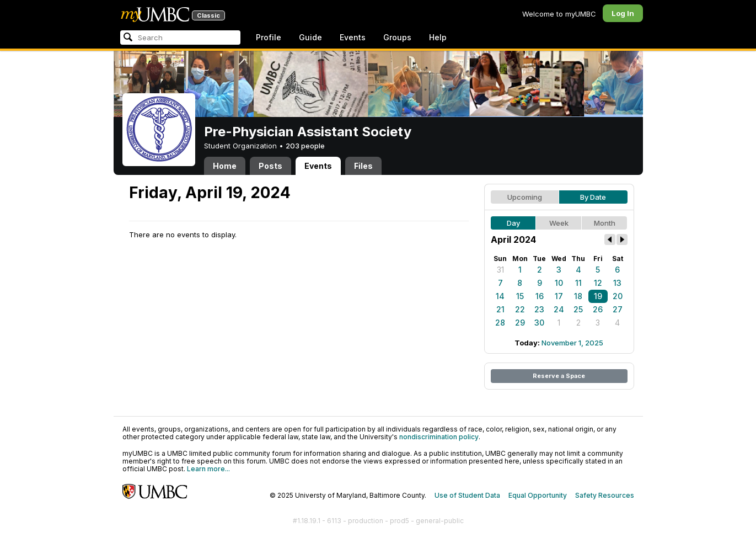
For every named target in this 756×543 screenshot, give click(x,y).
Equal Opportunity (538, 495)
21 (500, 309)
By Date (593, 197)
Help (438, 37)
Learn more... (208, 469)
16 (540, 296)
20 (618, 296)
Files (363, 166)
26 (598, 309)
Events (353, 37)
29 (520, 323)
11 (578, 283)
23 (539, 309)
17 (559, 296)
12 (598, 283)
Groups (397, 37)
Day (513, 223)
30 (539, 323)
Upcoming (525, 197)
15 (520, 296)
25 (578, 309)
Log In (623, 13)
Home (225, 166)
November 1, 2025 (572, 343)
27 (618, 309)
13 (617, 283)
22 (520, 309)
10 (559, 283)
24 (559, 309)
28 (500, 323)
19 (598, 296)
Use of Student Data (467, 495)
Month (605, 223)
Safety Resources (605, 495)
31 (500, 270)
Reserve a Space (559, 376)
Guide (310, 37)
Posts (270, 166)
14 (500, 296)
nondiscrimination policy (439, 437)
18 (578, 296)
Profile (269, 37)
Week (559, 223)
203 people (305, 146)
